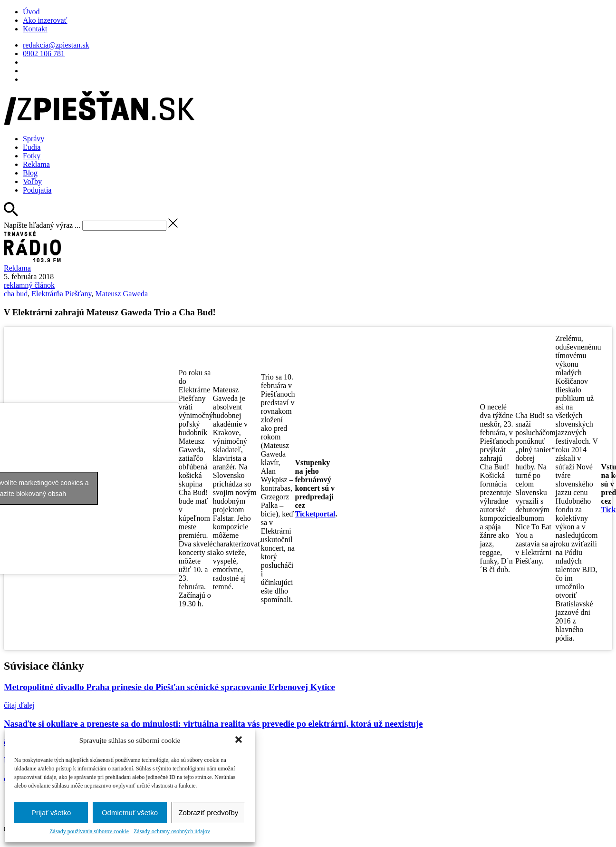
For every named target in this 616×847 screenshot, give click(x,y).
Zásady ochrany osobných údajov (172, 831)
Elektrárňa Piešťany (61, 294)
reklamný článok (29, 285)
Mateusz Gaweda (121, 294)
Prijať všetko (51, 813)
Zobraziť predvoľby (208, 813)
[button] (240, 740)
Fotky (32, 156)
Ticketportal (315, 514)
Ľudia (32, 147)
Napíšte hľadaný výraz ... (42, 225)
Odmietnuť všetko (130, 813)
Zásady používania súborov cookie (89, 831)
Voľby (32, 181)
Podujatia (37, 190)
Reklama (36, 164)
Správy (34, 139)
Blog (30, 173)
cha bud (16, 294)
